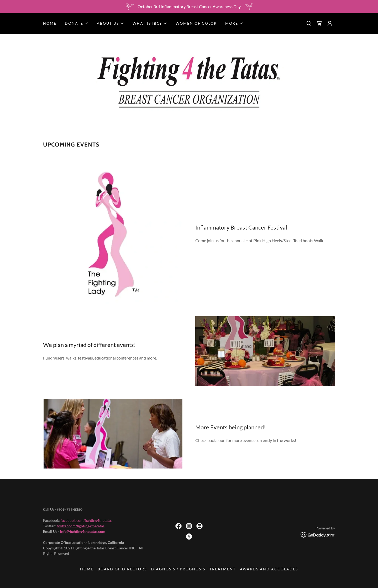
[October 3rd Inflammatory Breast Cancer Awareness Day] (189, 6)
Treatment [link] (223, 569)
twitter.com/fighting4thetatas (81, 526)
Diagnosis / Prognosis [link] (178, 569)
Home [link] (50, 23)
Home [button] (87, 569)
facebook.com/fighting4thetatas (86, 520)
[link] (319, 23)
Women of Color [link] (196, 23)
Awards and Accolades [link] (269, 569)
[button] (77, 23)
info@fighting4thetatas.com (83, 531)
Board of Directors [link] (122, 569)
